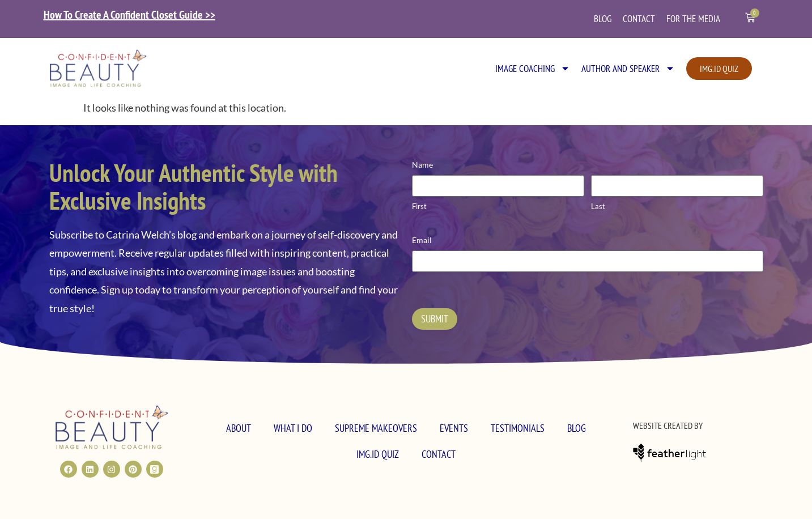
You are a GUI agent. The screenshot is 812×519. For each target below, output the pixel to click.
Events (454, 428)
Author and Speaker (628, 68)
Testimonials (518, 428)
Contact (639, 19)
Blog (603, 19)
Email (422, 240)
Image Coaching (533, 68)
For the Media (693, 19)
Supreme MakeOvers (376, 428)
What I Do (293, 428)
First (419, 206)
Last (598, 206)
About (239, 428)
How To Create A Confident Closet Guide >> (129, 15)
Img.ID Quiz (378, 454)
